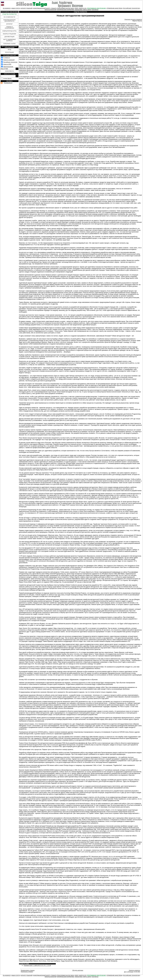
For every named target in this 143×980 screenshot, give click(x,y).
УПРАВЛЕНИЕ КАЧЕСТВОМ (114, 8)
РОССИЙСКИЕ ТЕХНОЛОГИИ (131, 8)
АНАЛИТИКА (79, 10)
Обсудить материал (78, 970)
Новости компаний (9, 60)
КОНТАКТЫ (95, 10)
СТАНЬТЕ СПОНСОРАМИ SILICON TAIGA (62, 8)
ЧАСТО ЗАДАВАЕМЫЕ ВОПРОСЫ (9, 40)
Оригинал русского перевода (133, 19)
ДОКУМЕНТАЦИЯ (9, 37)
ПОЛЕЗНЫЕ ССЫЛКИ (9, 44)
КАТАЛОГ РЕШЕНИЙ (27, 8)
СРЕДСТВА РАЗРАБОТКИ (9, 14)
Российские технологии (10, 62)
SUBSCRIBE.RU (10, 71)
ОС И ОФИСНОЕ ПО (9, 17)
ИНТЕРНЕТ (9, 24)
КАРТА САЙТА (87, 10)
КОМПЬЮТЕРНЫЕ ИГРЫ (9, 31)
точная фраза (7, 78)
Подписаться (8, 83)
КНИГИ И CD (83, 8)
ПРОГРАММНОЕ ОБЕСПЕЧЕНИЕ (96, 8)
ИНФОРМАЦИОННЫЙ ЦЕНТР (42, 8)
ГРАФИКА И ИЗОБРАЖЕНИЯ (9, 28)
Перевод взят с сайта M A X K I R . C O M (37, 965)
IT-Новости (6, 58)
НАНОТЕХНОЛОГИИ (50, 10)
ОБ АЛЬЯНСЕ (7, 8)
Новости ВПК (7, 64)
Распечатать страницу (27, 972)
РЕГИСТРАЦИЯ (9, 52)
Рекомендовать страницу (28, 970)
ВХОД (9, 50)
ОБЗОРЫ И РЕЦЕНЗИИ (9, 34)
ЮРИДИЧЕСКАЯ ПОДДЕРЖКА (66, 10)
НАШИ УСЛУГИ (16, 8)
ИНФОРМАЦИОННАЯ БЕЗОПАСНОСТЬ (9, 21)
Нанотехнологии (8, 67)
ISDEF (76, 8)
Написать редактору (134, 970)
